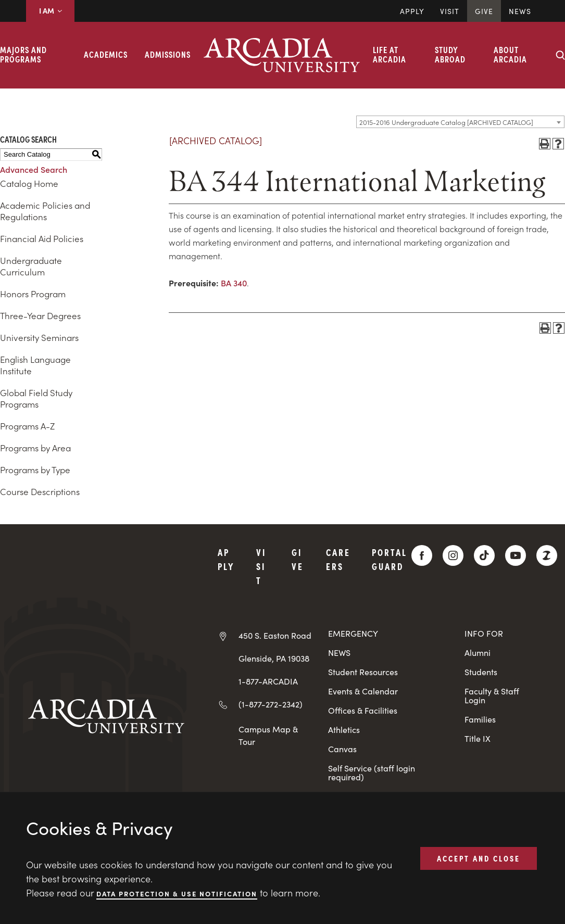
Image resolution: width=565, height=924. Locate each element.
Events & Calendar (363, 691)
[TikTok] (484, 555)
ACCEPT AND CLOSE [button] (479, 858)
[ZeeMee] (547, 555)
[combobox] (460, 122)
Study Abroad (450, 54)
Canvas (342, 749)
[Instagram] (453, 555)
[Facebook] (422, 555)
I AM (50, 10)
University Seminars (39, 337)
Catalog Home (29, 183)
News (520, 11)
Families (480, 719)
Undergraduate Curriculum (31, 266)
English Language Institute (35, 365)
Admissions (168, 54)
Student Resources (363, 672)
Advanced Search (34, 169)
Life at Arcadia (390, 54)
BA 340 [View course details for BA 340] (234, 283)
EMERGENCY (353, 633)
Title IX (478, 738)
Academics (106, 54)
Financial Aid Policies (42, 238)
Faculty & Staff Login (492, 695)
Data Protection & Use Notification (177, 893)
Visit (450, 11)
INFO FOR (484, 633)
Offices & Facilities (363, 710)
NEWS (339, 653)
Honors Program (33, 294)
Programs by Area (35, 448)
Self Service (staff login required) (372, 773)
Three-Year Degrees (40, 315)
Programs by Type (35, 470)
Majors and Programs (23, 54)
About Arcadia (510, 54)
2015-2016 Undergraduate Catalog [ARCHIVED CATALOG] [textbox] (446, 122)
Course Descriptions (40, 491)
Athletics (344, 730)
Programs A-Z (27, 426)
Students (481, 672)
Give (484, 11)
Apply (412, 11)
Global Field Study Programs (36, 398)
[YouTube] (516, 555)
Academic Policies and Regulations (45, 211)
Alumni (478, 653)
